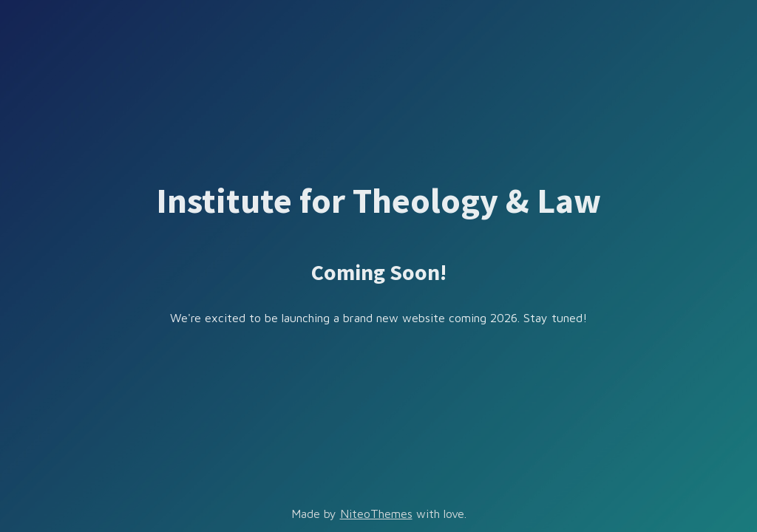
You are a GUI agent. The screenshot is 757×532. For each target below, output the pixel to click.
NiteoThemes (376, 514)
